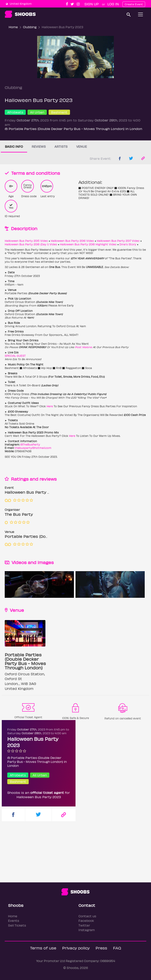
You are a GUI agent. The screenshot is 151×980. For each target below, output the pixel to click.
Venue (82, 146)
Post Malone (83, 347)
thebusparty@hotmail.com (33, 448)
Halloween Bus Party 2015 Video (26, 241)
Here (50, 406)
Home (13, 27)
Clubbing (30, 27)
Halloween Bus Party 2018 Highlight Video (88, 244)
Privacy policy (76, 948)
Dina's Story (128, 244)
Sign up (92, 4)
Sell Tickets (17, 925)
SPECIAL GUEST (15, 356)
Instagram (87, 930)
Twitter (84, 925)
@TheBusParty (30, 444)
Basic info (14, 146)
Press (101, 948)
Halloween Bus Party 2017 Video (118, 241)
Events (14, 921)
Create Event (134, 4)
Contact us (87, 916)
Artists (61, 146)
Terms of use (43, 948)
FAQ (117, 948)
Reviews (39, 146)
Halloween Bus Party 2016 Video (72, 241)
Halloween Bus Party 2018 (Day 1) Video (31, 244)
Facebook (86, 921)
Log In (113, 4)
